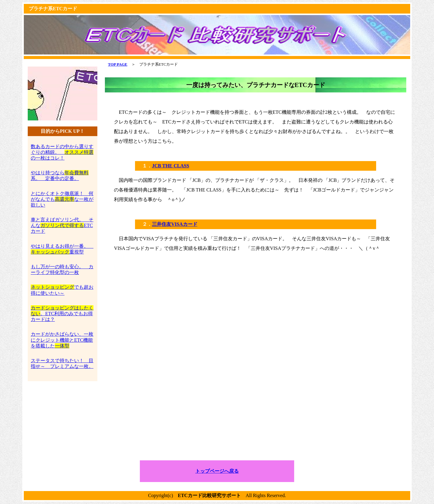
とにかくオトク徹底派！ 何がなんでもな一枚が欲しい (62, 199)
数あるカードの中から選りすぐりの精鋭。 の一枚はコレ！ (62, 152)
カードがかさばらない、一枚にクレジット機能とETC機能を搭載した (62, 340)
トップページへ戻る (217, 471)
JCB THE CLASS (170, 166)
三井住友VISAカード (175, 224)
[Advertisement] (256, 300)
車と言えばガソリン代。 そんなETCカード (62, 225)
